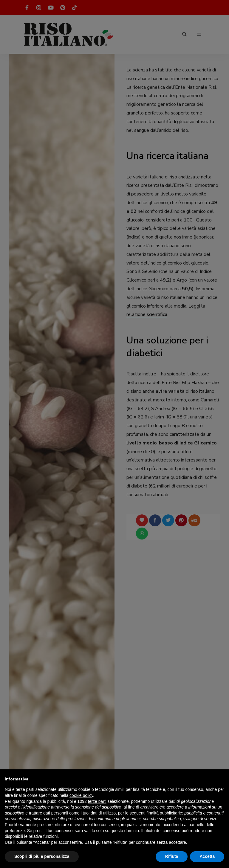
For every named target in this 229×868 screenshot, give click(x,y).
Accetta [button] (207, 856)
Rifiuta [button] (172, 856)
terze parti (97, 801)
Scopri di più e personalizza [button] (42, 856)
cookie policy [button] (81, 795)
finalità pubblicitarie (164, 813)
